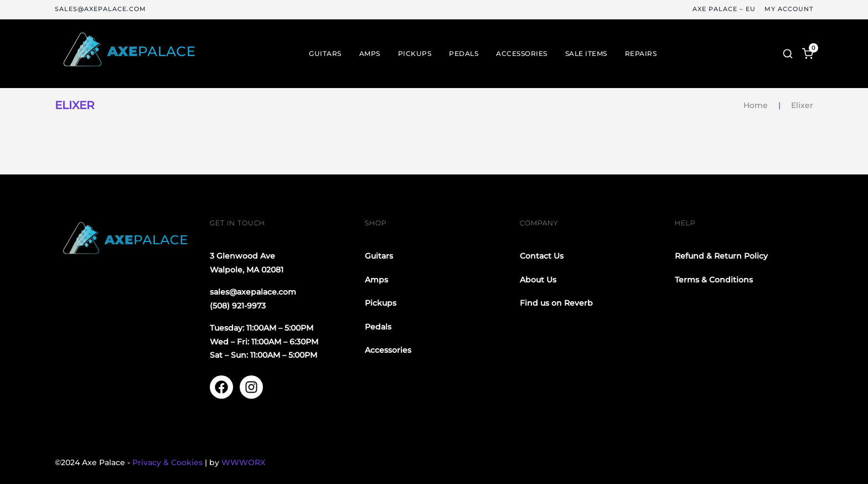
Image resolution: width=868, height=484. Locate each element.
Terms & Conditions (714, 280)
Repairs (641, 54)
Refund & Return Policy (721, 256)
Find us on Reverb (556, 303)
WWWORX (243, 462)
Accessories (522, 54)
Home (756, 105)
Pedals (464, 54)
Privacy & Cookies (167, 462)
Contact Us (542, 256)
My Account (789, 9)
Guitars (325, 54)
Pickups (415, 54)
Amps (370, 54)
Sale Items (586, 54)
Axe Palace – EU (724, 9)
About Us (538, 280)
